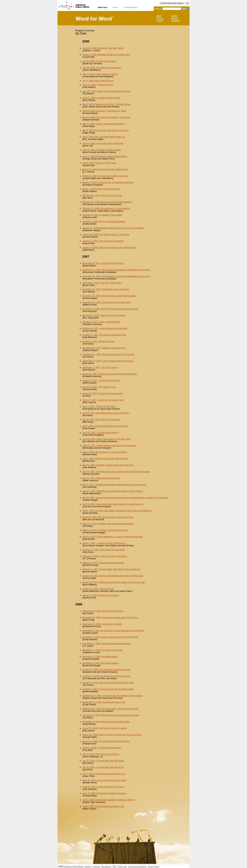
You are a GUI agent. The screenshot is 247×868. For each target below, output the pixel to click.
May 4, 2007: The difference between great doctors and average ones (114, 485)
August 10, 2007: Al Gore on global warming (102, 393)
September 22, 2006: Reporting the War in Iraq (104, 702)
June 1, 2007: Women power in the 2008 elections (105, 459)
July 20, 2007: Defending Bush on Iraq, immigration (106, 413)
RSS (114, 866)
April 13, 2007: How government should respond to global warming (113, 504)
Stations (174, 18)
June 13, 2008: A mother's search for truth (101, 98)
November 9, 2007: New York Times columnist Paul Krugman (110, 309)
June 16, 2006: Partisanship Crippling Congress (104, 793)
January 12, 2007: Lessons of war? (98, 589)
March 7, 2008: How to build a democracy (101, 189)
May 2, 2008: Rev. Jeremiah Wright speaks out (104, 137)
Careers (88, 866)
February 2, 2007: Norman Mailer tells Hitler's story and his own (111, 569)
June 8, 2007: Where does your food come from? (105, 452)
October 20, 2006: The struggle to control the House (106, 676)
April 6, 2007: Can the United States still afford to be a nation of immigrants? (117, 511)
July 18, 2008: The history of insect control (102, 68)
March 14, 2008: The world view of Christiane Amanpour (108, 182)
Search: (158, 9)
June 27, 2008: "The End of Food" (98, 85)
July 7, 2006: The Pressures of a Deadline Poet (104, 774)
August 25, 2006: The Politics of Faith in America (105, 728)
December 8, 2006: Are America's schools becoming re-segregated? (113, 631)
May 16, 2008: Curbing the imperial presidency (104, 124)
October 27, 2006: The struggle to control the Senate (106, 670)
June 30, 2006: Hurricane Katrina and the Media (104, 780)
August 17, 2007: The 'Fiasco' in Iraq (99, 387)
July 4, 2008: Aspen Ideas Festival (98, 81)
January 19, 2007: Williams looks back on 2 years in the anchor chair (114, 582)
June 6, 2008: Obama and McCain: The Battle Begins (107, 104)
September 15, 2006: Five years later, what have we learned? (110, 709)
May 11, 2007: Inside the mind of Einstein (101, 478)
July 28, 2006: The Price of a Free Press (101, 754)
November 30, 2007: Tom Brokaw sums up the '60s (106, 289)
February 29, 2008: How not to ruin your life (102, 195)
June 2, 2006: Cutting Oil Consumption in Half (103, 806)
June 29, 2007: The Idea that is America (101, 433)
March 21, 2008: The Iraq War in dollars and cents (105, 176)
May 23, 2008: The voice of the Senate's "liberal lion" (106, 117)
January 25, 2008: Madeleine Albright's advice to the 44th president (113, 228)
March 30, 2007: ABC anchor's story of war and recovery (108, 517)
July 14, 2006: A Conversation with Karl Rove (103, 767)
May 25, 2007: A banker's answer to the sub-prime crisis (108, 465)
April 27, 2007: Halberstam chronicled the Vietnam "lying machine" (113, 491)
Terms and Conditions (137, 866)
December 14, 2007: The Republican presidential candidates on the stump (116, 276)
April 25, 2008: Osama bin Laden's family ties (103, 143)
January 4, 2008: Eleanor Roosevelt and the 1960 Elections (109, 248)
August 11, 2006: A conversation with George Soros (106, 741)
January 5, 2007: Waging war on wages (100, 595)
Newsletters (106, 866)
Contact (174, 16)
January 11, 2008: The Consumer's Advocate (103, 241)
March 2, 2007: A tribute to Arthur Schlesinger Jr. (104, 543)
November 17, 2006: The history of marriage (102, 650)
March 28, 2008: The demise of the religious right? (105, 169)
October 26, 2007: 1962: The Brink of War (101, 322)
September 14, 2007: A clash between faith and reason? (108, 361)
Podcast (160, 21)
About (159, 16)
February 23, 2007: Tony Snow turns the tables (104, 550)
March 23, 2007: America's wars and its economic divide (108, 524)
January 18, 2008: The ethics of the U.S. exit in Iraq (106, 235)
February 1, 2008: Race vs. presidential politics (104, 221)
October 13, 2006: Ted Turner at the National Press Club (108, 683)
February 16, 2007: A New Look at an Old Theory (105, 556)
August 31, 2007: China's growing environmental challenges (110, 374)
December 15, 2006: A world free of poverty (102, 624)
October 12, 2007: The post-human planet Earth (104, 335)
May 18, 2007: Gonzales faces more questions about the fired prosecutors (116, 472)
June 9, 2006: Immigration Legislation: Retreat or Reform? (109, 800)
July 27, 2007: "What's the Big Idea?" (99, 407)
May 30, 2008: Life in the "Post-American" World (104, 111)
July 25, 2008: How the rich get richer (99, 61)
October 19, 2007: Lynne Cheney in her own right (105, 328)
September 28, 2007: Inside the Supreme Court (104, 348)
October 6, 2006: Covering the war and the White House (108, 689)
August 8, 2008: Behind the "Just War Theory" (103, 48)
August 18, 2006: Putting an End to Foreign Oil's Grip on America (112, 735)
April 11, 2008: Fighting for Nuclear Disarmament (105, 156)
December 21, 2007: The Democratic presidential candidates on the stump (116, 270)
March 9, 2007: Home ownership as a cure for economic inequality (113, 537)
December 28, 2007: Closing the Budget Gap (103, 263)
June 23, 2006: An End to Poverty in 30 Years (103, 787)
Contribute (175, 21)
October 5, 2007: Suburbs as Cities (98, 341)
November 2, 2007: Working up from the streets (104, 315)
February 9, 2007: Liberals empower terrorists (103, 563)
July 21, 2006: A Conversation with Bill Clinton (103, 761)
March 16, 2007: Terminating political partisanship (105, 530)
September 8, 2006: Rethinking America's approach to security (111, 715)
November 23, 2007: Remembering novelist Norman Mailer (109, 296)
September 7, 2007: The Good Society (100, 367)
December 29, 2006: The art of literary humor (103, 611)
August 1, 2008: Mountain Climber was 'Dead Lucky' (106, 55)
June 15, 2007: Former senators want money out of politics (109, 446)
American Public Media (74, 866)
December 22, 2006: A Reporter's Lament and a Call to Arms (110, 618)
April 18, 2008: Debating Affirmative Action (102, 150)
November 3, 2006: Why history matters (100, 663)
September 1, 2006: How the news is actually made (106, 722)
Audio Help (122, 866)
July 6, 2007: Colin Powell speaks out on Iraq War (105, 426)
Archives (160, 18)
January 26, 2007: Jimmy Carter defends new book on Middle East (113, 576)
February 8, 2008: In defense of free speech (102, 215)
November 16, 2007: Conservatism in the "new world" (107, 302)
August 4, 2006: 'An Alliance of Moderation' (102, 748)
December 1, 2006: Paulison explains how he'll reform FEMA (110, 637)
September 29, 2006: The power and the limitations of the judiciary (113, 696)
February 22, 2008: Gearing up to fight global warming (107, 202)
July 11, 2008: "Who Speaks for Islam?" (100, 74)
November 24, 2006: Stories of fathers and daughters (107, 644)
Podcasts (96, 866)
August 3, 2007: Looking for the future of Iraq (103, 400)
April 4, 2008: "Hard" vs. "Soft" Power (99, 163)
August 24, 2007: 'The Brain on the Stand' (101, 380)
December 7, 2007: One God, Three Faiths (102, 283)
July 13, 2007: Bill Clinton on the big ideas (101, 420)
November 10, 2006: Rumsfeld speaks (100, 657)
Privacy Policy (153, 866)
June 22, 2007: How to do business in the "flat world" (106, 439)
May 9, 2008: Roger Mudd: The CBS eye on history (106, 130)
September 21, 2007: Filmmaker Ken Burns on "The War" (108, 354)
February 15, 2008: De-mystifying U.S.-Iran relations (106, 208)
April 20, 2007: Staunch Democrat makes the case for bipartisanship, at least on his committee (125, 498)
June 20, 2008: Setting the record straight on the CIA (106, 91)
